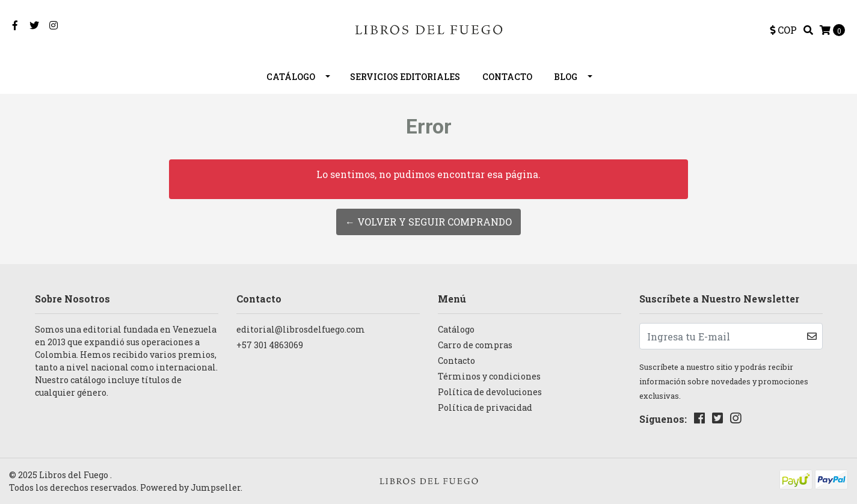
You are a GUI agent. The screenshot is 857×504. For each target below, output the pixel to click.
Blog (566, 77)
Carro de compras (475, 345)
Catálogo (291, 77)
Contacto (507, 77)
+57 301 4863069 (270, 345)
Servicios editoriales (405, 77)
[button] (783, 30)
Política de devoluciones (490, 392)
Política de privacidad (485, 407)
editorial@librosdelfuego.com (301, 329)
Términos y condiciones (489, 376)
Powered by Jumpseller (190, 487)
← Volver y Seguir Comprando (428, 222)
